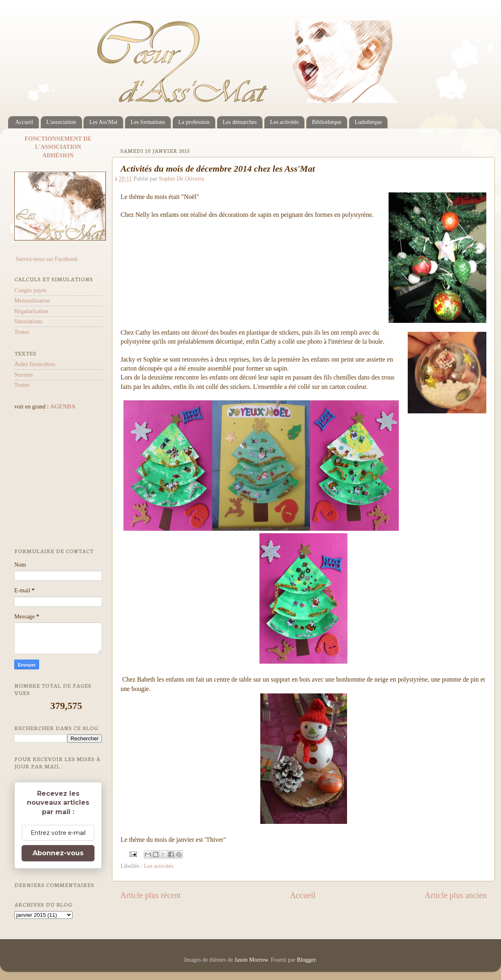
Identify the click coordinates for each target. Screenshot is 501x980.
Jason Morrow (251, 960)
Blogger (306, 960)
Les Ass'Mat (103, 122)
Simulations (28, 321)
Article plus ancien (456, 895)
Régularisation (31, 311)
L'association (61, 122)
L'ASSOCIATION (58, 147)
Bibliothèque (327, 122)
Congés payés (31, 290)
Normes (24, 375)
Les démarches (240, 122)
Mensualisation (32, 300)
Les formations (148, 122)
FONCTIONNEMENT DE (58, 139)
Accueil (24, 122)
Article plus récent (151, 895)
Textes (22, 332)
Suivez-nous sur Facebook (46, 259)
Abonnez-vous (58, 853)
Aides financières (35, 364)
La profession (194, 122)
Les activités (284, 122)
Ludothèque (368, 122)
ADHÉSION (58, 155)
